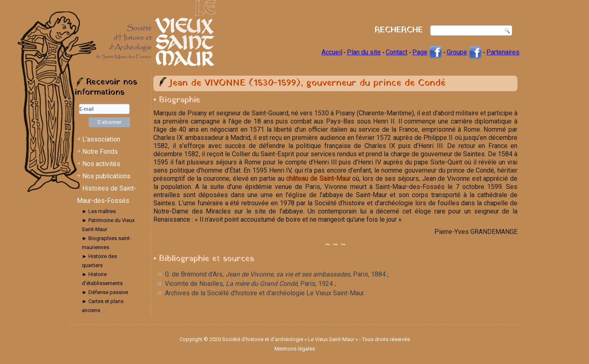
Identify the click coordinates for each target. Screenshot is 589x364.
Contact (397, 52)
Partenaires (503, 52)
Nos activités (101, 164)
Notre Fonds (100, 152)
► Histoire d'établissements (102, 279)
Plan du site (364, 52)
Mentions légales (295, 349)
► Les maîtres (99, 211)
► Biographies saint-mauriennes (107, 243)
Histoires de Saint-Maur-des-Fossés (107, 194)
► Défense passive (105, 292)
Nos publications (106, 176)
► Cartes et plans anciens (103, 306)
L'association (101, 139)
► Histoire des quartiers (99, 261)
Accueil (332, 52)
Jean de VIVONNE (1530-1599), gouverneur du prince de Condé (307, 83)
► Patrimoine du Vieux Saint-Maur (108, 225)
